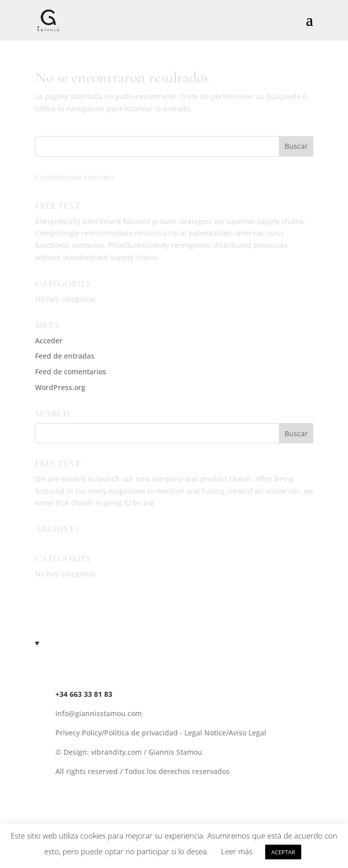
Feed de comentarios (71, 372)
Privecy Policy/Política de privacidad (118, 733)
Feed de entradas (65, 356)
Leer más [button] (237, 851)
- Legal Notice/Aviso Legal (223, 733)
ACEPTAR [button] (283, 852)
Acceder (49, 341)
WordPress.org (60, 387)
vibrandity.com (116, 752)
